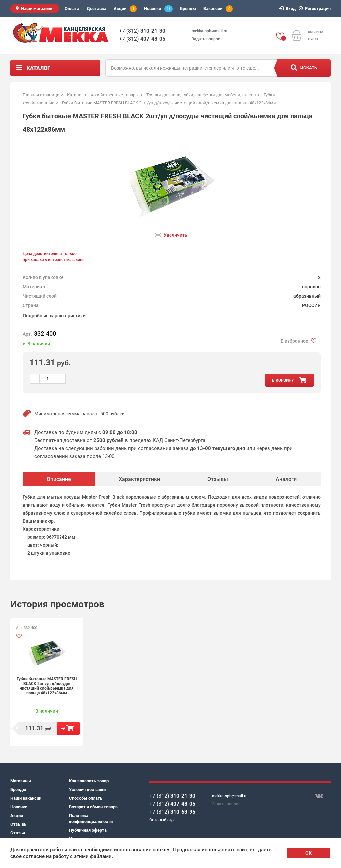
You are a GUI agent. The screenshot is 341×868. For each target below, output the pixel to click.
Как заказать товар (89, 781)
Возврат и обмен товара (93, 807)
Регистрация (316, 8)
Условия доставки (87, 789)
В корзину (68, 728)
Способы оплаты (86, 798)
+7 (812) (142, 31)
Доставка (96, 8)
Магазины (21, 781)
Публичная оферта (88, 830)
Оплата (72, 8)
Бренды (188, 8)
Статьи (18, 833)
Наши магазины (37, 8)
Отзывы (19, 824)
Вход (289, 8)
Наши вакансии (26, 798)
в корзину (283, 380)
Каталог (38, 68)
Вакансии (218, 9)
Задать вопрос (206, 39)
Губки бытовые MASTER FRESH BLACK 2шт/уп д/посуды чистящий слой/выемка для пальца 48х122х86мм (47, 686)
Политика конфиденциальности (91, 818)
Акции (125, 9)
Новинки (158, 9)
